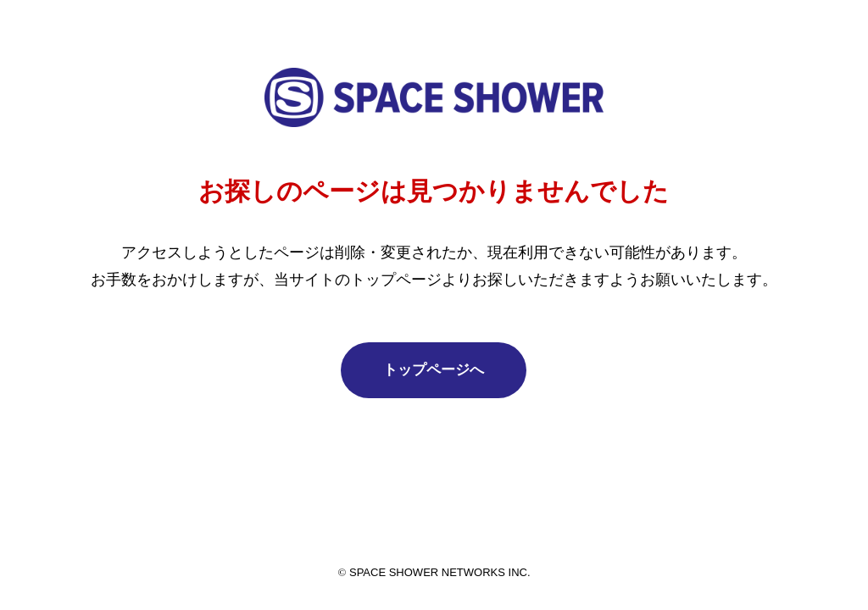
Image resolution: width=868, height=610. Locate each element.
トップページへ (434, 370)
